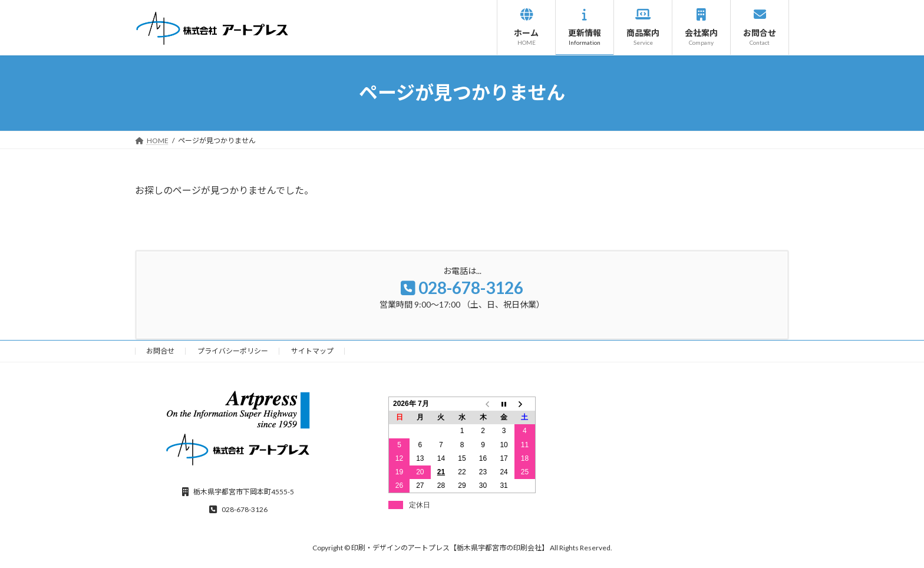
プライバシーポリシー (233, 351)
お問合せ (160, 351)
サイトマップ (312, 351)
